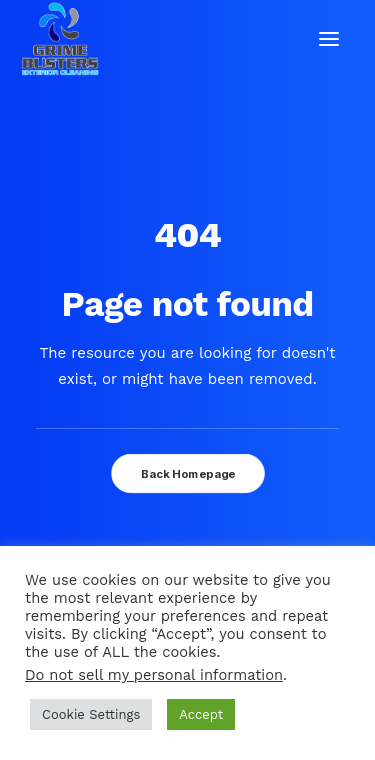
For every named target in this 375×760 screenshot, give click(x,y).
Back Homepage (187, 474)
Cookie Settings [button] (91, 714)
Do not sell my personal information (154, 675)
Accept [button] (201, 714)
